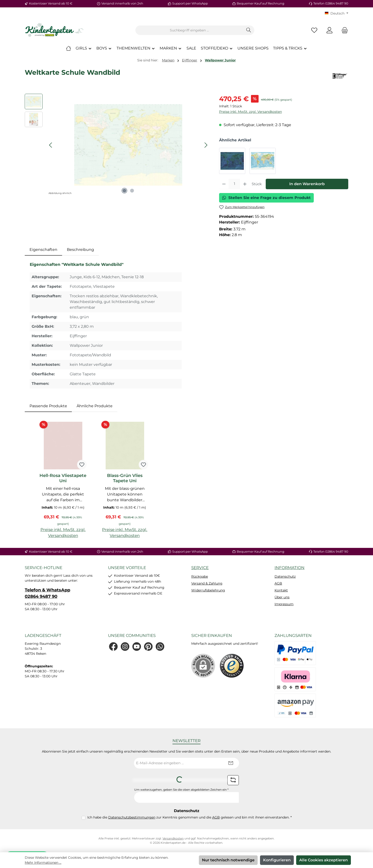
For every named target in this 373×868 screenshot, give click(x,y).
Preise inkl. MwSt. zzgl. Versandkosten (250, 112)
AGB (278, 583)
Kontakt (281, 590)
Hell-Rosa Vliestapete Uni (63, 478)
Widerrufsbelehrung (208, 590)
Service (200, 568)
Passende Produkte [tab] (48, 406)
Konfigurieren (277, 860)
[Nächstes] (206, 145)
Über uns (282, 597)
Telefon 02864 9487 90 (331, 3)
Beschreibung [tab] (80, 250)
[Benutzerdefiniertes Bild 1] (232, 666)
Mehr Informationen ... (43, 863)
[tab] (43, 250)
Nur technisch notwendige (228, 860)
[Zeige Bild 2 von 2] (132, 191)
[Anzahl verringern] (224, 184)
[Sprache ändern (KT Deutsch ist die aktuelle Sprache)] (336, 13)
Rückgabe (200, 576)
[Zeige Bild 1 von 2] (124, 191)
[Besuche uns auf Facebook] (113, 647)
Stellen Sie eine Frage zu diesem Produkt (266, 198)
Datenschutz (285, 576)
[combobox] (189, 30)
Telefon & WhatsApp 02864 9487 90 (47, 593)
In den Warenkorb (307, 184)
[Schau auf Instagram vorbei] (125, 647)
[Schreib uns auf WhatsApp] (160, 647)
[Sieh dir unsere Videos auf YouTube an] (137, 647)
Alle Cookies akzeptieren (324, 860)
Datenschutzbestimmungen (132, 817)
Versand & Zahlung (207, 583)
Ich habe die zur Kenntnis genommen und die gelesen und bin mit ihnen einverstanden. (189, 817)
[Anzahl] (234, 184)
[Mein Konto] (329, 30)
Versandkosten (173, 838)
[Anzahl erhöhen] (245, 184)
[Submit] (231, 763)
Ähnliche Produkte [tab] (95, 406)
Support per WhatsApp (190, 3)
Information (290, 568)
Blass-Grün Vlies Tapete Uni (125, 478)
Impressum (284, 604)
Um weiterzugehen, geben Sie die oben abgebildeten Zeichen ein (181, 790)
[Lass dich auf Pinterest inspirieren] (148, 647)
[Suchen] (249, 30)
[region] (117, 145)
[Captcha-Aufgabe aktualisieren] (233, 780)
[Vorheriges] (51, 145)
